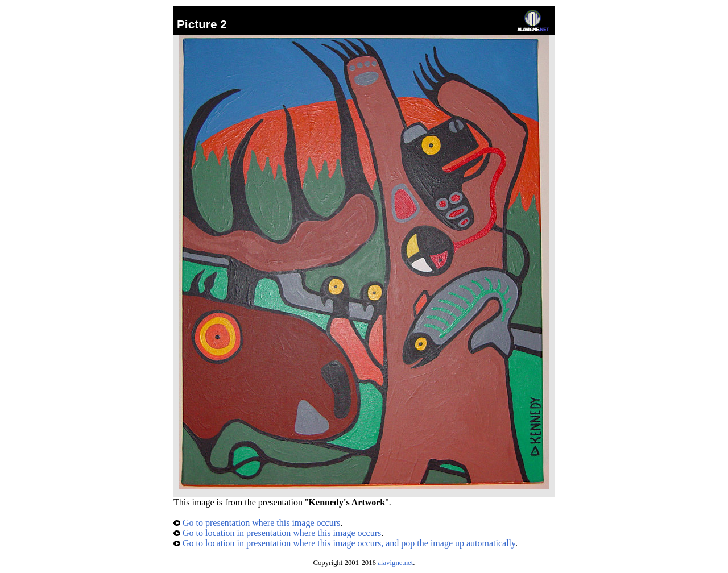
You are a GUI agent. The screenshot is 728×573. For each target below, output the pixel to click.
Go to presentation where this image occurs (257, 523)
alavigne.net (395, 563)
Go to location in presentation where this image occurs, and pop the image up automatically (344, 543)
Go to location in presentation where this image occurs (277, 533)
